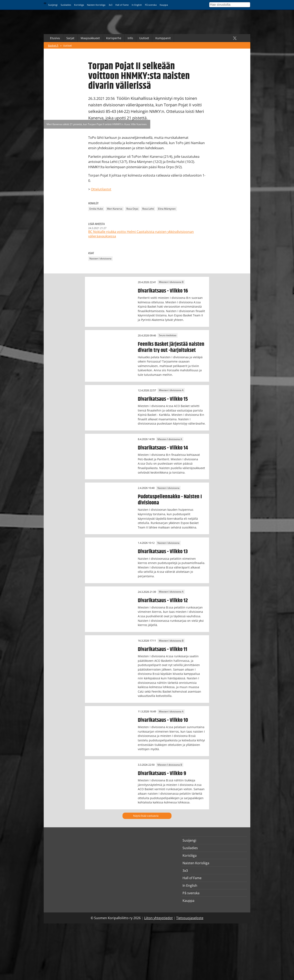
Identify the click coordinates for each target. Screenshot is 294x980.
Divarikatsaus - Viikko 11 (163, 649)
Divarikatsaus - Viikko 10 (163, 720)
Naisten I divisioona (100, 259)
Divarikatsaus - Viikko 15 (163, 399)
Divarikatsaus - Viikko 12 (163, 601)
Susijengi (53, 5)
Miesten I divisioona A (171, 390)
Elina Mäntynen (167, 209)
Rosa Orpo (132, 209)
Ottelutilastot (101, 189)
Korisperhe (114, 38)
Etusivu (55, 38)
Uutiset (144, 38)
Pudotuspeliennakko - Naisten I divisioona (170, 500)
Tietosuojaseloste (190, 918)
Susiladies (66, 5)
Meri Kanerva (115, 209)
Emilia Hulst (96, 209)
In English (137, 5)
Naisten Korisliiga (96, 5)
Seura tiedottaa (168, 335)
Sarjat (70, 38)
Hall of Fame (122, 5)
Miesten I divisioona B (171, 282)
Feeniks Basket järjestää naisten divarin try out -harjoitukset (171, 347)
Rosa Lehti (148, 209)
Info (130, 38)
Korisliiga (79, 5)
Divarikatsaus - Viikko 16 (163, 291)
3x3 (110, 5)
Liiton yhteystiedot (158, 918)
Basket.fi (53, 46)
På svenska (151, 5)
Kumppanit (163, 38)
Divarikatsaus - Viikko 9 (162, 773)
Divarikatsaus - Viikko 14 (163, 448)
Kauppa (164, 5)
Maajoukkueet (90, 38)
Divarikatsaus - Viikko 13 (163, 552)
